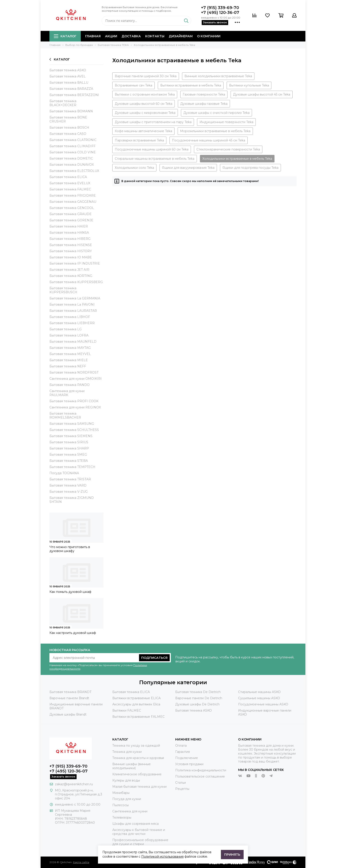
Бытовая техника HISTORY (71, 251)
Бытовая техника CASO (68, 134)
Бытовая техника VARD (68, 485)
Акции (111, 36)
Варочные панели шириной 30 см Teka (146, 76)
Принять (232, 855)
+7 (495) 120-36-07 (220, 13)
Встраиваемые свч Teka (134, 85)
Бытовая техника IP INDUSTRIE (75, 263)
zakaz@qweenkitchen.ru (74, 784)
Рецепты (182, 789)
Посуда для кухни (127, 799)
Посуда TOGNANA (64, 473)
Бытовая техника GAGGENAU (73, 202)
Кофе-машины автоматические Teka (143, 131)
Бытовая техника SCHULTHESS (74, 430)
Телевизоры (122, 817)
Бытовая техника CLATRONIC (73, 140)
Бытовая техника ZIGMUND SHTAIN (72, 500)
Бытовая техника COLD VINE (73, 152)
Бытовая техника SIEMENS (71, 436)
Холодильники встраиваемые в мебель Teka (237, 159)
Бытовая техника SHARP (69, 448)
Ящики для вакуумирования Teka (188, 168)
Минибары (121, 793)
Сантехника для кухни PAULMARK (67, 393)
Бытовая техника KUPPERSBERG (76, 282)
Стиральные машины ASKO (259, 692)
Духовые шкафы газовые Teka (204, 104)
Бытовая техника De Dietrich (198, 692)
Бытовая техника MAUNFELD (73, 342)
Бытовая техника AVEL (68, 76)
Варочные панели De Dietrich (199, 698)
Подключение (187, 758)
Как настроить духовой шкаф (73, 633)
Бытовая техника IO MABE (71, 257)
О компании (209, 36)
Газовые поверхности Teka (204, 94)
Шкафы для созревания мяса (135, 824)
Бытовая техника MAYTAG (70, 348)
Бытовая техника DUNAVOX (72, 165)
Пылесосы (120, 805)
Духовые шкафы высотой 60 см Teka (144, 104)
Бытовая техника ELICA (68, 177)
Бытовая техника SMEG (68, 455)
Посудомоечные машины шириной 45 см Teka (209, 140)
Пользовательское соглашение (200, 776)
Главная (93, 36)
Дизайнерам (181, 36)
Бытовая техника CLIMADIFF (72, 146)
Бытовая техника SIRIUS (69, 442)
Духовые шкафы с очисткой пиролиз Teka (216, 113)
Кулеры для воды (126, 780)
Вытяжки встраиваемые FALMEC (138, 717)
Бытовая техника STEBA (69, 461)
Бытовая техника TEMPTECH (72, 467)
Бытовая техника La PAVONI (72, 304)
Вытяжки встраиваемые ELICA (136, 698)
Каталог (65, 36)
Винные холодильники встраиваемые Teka (218, 76)
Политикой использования (162, 857)
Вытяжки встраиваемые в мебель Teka (191, 85)
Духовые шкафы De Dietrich (197, 704)
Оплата (181, 746)
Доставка (131, 36)
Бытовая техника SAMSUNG (72, 424)
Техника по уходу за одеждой (136, 746)
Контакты (155, 36)
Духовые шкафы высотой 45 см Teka (262, 94)
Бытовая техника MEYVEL (70, 354)
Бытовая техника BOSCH (69, 128)
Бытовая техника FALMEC (70, 189)
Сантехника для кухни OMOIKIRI (76, 379)
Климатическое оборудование (137, 774)
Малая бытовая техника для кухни (139, 787)
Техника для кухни (127, 752)
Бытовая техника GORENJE (71, 220)
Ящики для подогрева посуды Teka (250, 168)
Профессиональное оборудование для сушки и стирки (140, 842)
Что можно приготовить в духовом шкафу (70, 549)
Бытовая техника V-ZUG (69, 492)
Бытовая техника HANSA (69, 233)
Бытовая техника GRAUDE (71, 214)
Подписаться (154, 658)
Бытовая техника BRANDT (70, 692)
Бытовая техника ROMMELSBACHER (65, 415)
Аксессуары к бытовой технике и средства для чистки (139, 832)
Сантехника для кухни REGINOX (75, 407)
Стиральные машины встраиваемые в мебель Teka (155, 159)
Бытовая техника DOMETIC (71, 158)
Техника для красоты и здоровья (138, 758)
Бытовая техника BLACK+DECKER (63, 103)
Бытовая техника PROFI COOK (74, 401)
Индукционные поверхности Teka (226, 122)
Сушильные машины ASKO (259, 698)
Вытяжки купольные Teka (249, 85)
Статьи (181, 783)
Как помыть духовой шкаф (70, 592)
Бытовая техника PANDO (70, 385)
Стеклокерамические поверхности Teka (228, 149)
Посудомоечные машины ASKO (263, 704)
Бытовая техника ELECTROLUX (74, 171)
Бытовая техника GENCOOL (72, 208)
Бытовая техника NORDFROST (74, 372)
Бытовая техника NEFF (68, 366)
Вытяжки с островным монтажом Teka (145, 94)
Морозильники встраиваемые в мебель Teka (215, 131)
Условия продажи (189, 764)
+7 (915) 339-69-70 (220, 8)
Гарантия (182, 752)
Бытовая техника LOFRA (69, 335)
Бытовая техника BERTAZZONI (74, 95)
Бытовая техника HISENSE (71, 245)
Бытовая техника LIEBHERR (72, 323)
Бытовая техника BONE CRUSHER (68, 119)
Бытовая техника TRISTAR (70, 479)
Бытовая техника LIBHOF (70, 317)
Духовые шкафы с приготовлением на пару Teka (153, 122)
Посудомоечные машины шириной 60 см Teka (152, 149)
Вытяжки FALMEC (127, 710)
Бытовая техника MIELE (69, 360)
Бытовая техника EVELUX (70, 183)
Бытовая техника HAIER (69, 226)
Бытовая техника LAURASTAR (73, 311)
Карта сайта (81, 862)
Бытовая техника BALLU (69, 83)
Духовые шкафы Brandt (68, 714)
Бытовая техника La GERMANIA (75, 298)
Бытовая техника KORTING (71, 276)
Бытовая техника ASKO (68, 70)
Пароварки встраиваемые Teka (139, 140)
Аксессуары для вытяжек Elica (136, 704)
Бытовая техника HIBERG (70, 239)
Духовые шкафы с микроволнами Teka (145, 113)
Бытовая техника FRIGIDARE (73, 195)
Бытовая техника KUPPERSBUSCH (63, 290)
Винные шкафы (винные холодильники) (132, 766)
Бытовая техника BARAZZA (71, 89)
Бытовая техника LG (66, 329)
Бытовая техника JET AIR (69, 270)
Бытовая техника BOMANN (71, 111)
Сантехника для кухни (130, 811)
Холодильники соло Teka (134, 168)
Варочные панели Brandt (69, 698)
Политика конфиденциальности (201, 770)
